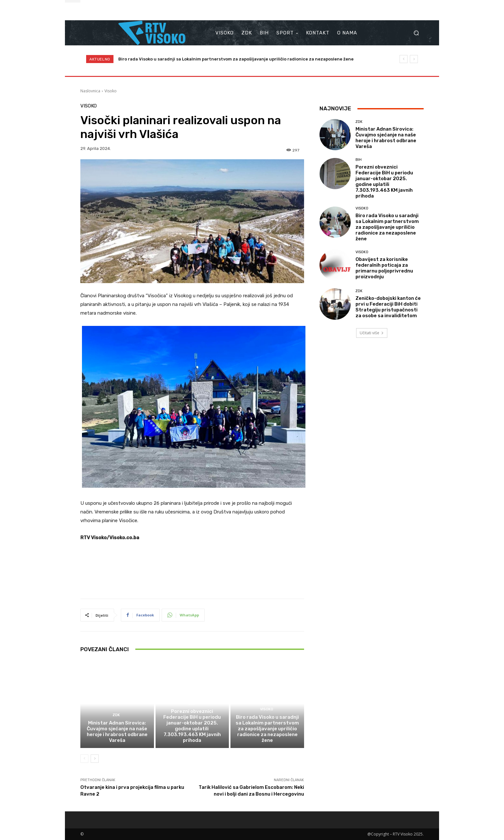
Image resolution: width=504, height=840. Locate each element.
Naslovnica (90, 91)
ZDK (116, 715)
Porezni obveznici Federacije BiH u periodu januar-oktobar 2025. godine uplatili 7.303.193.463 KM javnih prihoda (192, 726)
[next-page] (95, 759)
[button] (416, 33)
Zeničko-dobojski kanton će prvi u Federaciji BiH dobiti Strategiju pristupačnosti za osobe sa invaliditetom (388, 307)
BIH (191, 703)
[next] (414, 59)
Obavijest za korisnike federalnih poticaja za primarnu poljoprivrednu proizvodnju (384, 268)
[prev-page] (84, 759)
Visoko (111, 91)
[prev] (404, 59)
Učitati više (372, 333)
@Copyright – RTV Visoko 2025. (396, 834)
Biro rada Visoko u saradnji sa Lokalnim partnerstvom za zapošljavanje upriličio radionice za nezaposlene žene (236, 59)
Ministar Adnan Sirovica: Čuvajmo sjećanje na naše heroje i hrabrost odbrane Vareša (117, 732)
